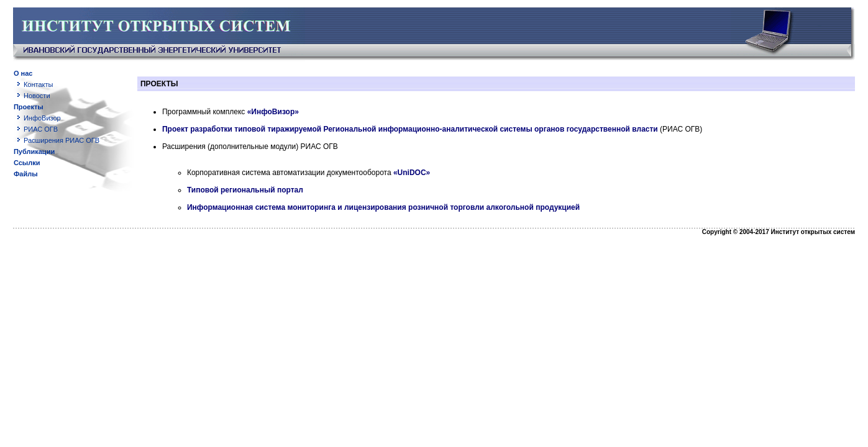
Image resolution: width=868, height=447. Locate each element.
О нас (23, 73)
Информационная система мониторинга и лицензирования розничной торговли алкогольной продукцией (383, 207)
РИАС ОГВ (41, 129)
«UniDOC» (412, 173)
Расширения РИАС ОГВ (62, 140)
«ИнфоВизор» (273, 112)
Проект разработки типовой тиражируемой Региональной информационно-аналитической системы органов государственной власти (410, 129)
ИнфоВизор (42, 118)
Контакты (39, 84)
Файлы (26, 174)
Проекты (29, 107)
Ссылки (27, 163)
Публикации (34, 151)
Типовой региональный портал (245, 190)
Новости (37, 96)
